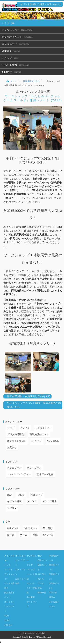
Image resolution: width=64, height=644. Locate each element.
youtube (12, 51)
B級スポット (31, 528)
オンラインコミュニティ (9, 606)
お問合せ (12, 72)
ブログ (21, 495)
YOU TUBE (53, 441)
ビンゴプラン (14, 468)
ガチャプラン (34, 468)
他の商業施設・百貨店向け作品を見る (29, 396)
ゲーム (24, 535)
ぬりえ (11, 535)
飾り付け (48, 528)
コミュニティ (16, 44)
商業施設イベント (18, 37)
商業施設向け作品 (31, 81)
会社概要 (12, 508)
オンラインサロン (17, 441)
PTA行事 (53, 593)
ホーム (14, 81)
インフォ (25, 428)
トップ (9, 23)
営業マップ (37, 495)
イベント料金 (14, 501)
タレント (32, 501)
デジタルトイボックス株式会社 (32, 633)
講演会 (52, 597)
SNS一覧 (48, 535)
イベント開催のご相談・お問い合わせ (41, 4)
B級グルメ (13, 528)
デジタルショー (18, 30)
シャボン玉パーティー (19, 474)
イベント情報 (16, 65)
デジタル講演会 (16, 434)
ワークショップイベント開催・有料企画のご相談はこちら (34, 405)
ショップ (11, 58)
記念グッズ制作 (45, 474)
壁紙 (35, 535)
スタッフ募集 (49, 501)
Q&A (10, 495)
